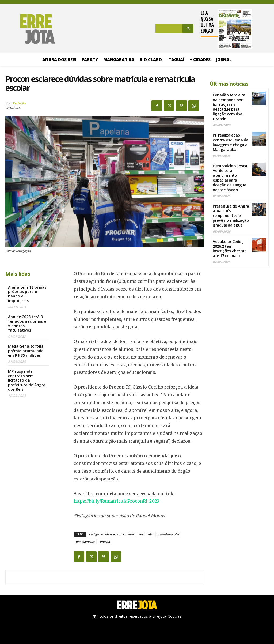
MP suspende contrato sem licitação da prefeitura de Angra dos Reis (27, 380)
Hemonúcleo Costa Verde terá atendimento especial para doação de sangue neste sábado (229, 174)
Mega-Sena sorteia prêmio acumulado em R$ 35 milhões (26, 351)
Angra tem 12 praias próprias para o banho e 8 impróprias (27, 294)
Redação (19, 103)
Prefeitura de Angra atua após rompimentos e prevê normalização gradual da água (230, 210)
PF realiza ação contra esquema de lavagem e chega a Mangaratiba (230, 140)
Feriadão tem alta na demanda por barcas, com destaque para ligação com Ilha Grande (229, 106)
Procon (105, 542)
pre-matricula (85, 542)
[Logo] (30, 29)
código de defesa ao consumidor (111, 534)
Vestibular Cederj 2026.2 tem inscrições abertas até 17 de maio (229, 242)
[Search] (188, 28)
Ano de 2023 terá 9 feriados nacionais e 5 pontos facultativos (27, 323)
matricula (146, 534)
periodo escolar (168, 534)
